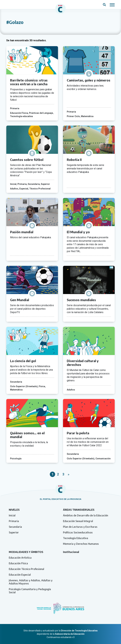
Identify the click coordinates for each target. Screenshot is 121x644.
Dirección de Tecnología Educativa (79, 631)
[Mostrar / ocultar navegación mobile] (112, 5)
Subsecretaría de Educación (70, 634)
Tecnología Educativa (76, 538)
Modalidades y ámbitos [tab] (26, 552)
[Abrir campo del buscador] (104, 5)
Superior (14, 532)
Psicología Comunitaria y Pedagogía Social (30, 591)
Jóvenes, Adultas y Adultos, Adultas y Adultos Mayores (31, 582)
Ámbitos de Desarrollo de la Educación (86, 515)
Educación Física (18, 563)
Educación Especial (20, 575)
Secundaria (15, 527)
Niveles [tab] (14, 510)
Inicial (12, 515)
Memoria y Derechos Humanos (81, 544)
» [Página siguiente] (69, 474)
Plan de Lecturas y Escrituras (80, 527)
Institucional (71, 552)
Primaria (14, 521)
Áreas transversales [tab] (79, 510)
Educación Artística (20, 558)
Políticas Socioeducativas (78, 532)
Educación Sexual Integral (78, 521)
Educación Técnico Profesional (26, 569)
